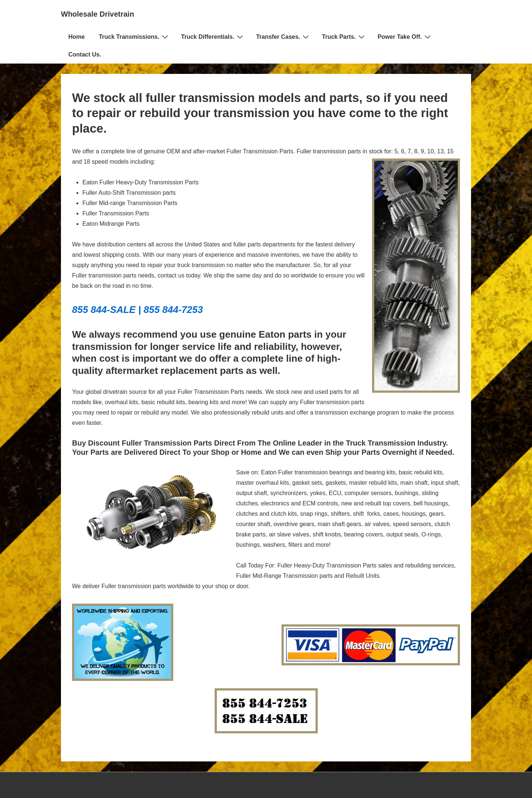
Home (76, 37)
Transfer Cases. (283, 37)
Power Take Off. (405, 37)
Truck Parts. (344, 37)
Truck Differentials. (213, 37)
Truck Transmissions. (134, 37)
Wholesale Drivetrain (98, 14)
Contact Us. (85, 54)
